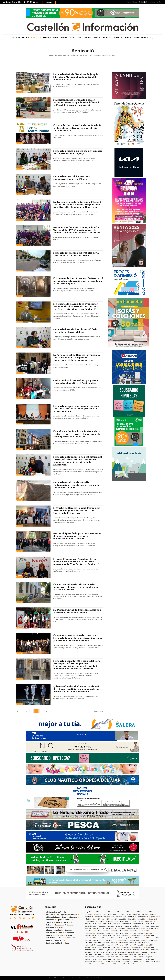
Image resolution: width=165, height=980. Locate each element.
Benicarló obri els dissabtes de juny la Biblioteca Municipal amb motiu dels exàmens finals (76, 77)
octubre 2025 (89, 914)
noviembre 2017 (90, 945)
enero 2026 (125, 912)
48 (46, 711)
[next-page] (51, 711)
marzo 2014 (97, 959)
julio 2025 (121, 914)
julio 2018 (154, 940)
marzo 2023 (97, 924)
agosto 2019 (102, 938)
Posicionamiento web (109, 978)
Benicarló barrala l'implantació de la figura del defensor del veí (75, 331)
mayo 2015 (97, 954)
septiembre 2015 (133, 952)
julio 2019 (111, 938)
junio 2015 (88, 954)
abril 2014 (88, 959)
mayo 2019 (128, 938)
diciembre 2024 (109, 917)
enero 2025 (99, 917)
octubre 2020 (101, 933)
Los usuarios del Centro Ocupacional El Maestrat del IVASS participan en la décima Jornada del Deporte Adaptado (77, 230)
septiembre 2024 (143, 917)
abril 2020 (88, 936)
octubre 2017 (101, 945)
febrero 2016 (155, 950)
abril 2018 (106, 943)
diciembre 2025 (136, 912)
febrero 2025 (89, 917)
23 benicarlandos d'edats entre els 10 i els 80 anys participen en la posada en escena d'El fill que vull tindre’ (76, 689)
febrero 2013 (155, 962)
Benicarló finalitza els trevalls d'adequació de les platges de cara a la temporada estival (76, 485)
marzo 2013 (145, 962)
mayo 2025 (138, 914)
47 (41, 711)
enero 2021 (134, 931)
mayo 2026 (89, 912)
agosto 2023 (124, 921)
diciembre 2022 (127, 924)
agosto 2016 (102, 950)
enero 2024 (142, 919)
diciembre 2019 (127, 936)
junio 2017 (141, 945)
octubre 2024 (132, 917)
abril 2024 (114, 919)
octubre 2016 (150, 947)
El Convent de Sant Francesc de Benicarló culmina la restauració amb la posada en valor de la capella (78, 281)
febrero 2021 (124, 931)
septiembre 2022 (90, 926)
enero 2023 (116, 924)
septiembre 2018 (133, 940)
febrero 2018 (124, 943)
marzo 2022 (145, 926)
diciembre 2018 (99, 940)
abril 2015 (106, 954)
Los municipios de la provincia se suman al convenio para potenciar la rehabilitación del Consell (78, 536)
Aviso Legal (69, 978)
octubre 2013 (150, 959)
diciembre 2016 (127, 947)
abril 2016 (136, 950)
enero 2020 (116, 936)
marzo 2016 (145, 950)
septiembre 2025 (101, 914)
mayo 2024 (105, 919)
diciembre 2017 (144, 943)
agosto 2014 (124, 957)
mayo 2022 (128, 926)
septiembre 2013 (90, 962)
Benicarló (19, 92)
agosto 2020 (124, 933)
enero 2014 (116, 959)
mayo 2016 (128, 950)
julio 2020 (133, 933)
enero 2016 (89, 952)
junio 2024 (97, 919)
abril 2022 (136, 926)
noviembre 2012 (111, 964)
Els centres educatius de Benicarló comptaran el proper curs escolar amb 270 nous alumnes (76, 587)
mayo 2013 (128, 962)
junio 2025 (129, 914)
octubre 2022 (150, 924)
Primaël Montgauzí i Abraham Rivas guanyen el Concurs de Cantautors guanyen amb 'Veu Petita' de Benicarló (76, 562)
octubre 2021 (122, 929)
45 (32, 711)
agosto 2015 (145, 952)
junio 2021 (88, 931)
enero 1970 (122, 964)
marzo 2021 (115, 931)
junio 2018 (88, 943)
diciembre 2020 (144, 931)
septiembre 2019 (90, 938)
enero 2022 (89, 929)
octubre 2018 (122, 940)
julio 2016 (111, 950)
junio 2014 (141, 957)
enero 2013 (89, 964)
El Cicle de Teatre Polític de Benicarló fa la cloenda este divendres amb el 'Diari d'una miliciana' (77, 128)
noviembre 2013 (138, 959)
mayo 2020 (150, 933)
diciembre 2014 (144, 954)
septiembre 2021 (133, 929)
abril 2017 (88, 947)
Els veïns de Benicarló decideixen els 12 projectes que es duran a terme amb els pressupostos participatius (77, 434)
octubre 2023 (101, 921)
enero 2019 (89, 940)
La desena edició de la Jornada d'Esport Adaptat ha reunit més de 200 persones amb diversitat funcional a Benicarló (77, 205)
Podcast (49, 2)
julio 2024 (88, 919)
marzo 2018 (115, 943)
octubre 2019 (150, 936)
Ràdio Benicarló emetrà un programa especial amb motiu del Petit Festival (76, 382)
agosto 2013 (102, 962)
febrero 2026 (116, 912)
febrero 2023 (107, 924)
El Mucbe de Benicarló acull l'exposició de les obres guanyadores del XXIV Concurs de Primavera (77, 511)
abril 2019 (136, 938)
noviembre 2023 (90, 921)
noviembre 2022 (138, 924)
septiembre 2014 (113, 957)
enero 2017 (116, 947)
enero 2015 (134, 954)
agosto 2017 (124, 945)
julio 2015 (154, 952)
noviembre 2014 (90, 957)
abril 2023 (88, 924)
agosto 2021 (145, 929)
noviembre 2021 (111, 929)
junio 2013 (119, 962)
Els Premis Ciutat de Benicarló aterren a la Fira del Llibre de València (77, 611)
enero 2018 (134, 943)
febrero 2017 (107, 947)
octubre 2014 (101, 957)
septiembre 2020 (113, 933)
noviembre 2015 (111, 952)
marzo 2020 (97, 936)
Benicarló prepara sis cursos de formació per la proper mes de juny (74, 152)
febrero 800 (131, 964)
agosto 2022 (102, 926)
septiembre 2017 (113, 945)
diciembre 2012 (99, 964)
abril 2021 (106, 931)
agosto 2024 (154, 917)
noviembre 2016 (138, 947)
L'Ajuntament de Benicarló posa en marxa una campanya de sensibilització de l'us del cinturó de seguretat (77, 103)
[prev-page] (18, 711)
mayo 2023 (150, 921)
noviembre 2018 (111, 940)
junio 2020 (141, 933)
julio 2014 (133, 957)
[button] (152, 38)
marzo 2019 (145, 938)
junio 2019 (119, 938)
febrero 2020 (107, 936)
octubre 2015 (122, 952)
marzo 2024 (123, 919)
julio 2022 (111, 926)
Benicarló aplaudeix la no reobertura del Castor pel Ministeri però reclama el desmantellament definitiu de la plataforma (78, 461)
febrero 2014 (107, 959)
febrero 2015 (124, 954)
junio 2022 (119, 926)
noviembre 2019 (138, 936)
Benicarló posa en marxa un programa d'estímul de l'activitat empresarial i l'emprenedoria (76, 409)
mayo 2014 (150, 957)
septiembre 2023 (113, 921)
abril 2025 (146, 914)
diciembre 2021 (99, 929)
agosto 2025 (112, 914)
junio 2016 (119, 950)
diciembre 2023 (152, 919)
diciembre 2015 (99, 952)
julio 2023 (133, 921)
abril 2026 (97, 912)
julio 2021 (154, 929)
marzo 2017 (97, 947)
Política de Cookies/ (95, 978)
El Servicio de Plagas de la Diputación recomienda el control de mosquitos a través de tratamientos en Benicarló (76, 307)
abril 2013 (136, 962)
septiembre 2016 (90, 950)
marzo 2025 (155, 914)
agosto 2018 (145, 940)
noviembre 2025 (147, 912)
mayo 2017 (150, 945)
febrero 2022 (155, 926)
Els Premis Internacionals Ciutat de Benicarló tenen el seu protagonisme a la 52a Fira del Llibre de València (78, 638)
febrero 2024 (132, 919)
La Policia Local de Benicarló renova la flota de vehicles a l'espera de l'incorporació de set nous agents (77, 358)
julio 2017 (133, 945)
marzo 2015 (115, 954)
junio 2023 (141, 921)
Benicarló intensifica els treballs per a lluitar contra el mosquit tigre (76, 254)
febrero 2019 (155, 938)
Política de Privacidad (81, 978)
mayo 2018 (97, 943)
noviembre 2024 (121, 917)
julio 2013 (111, 962)
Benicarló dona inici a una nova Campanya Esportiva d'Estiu (72, 178)
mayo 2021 (97, 931)
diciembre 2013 (127, 959)
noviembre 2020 (90, 933)
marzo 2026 (106, 912)
